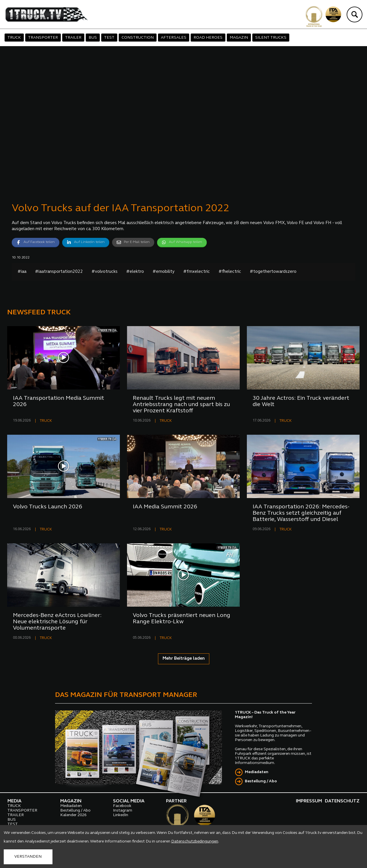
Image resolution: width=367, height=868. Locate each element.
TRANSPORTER (43, 38)
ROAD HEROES (208, 38)
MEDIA (14, 801)
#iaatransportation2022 (59, 272)
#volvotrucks (105, 272)
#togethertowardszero (273, 272)
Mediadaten (257, 772)
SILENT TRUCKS (271, 38)
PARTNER (176, 801)
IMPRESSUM (309, 801)
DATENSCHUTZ (342, 801)
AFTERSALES (174, 38)
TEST (109, 38)
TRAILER (73, 38)
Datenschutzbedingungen (195, 841)
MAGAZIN (239, 38)
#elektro (135, 272)
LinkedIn (121, 815)
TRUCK (14, 38)
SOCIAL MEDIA (129, 801)
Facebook (122, 806)
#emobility (164, 272)
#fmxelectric (197, 272)
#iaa (22, 272)
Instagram (123, 811)
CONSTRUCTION (138, 38)
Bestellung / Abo (261, 781)
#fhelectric (230, 272)
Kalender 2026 (73, 815)
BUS (93, 38)
